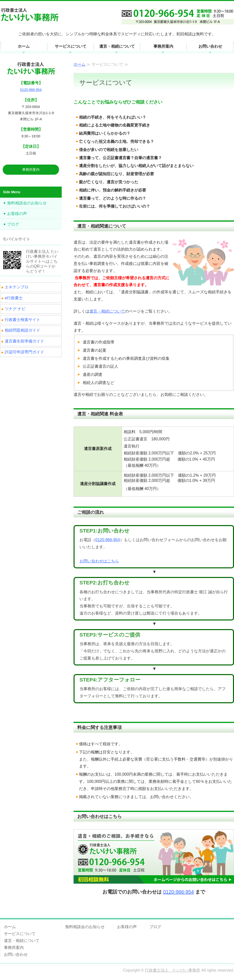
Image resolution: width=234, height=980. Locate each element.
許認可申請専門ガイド (24, 352)
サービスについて (71, 46)
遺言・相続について (117, 46)
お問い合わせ (210, 46)
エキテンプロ (17, 287)
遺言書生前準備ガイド (24, 341)
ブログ (13, 224)
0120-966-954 (108, 540)
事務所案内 (163, 46)
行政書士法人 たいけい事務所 (173, 970)
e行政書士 (14, 298)
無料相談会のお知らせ (27, 203)
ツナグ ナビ (15, 309)
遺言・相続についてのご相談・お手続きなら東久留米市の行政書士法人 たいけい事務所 (33, 15)
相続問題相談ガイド (22, 330)
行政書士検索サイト (22, 320)
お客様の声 (17, 214)
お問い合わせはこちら (99, 561)
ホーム (24, 46)
